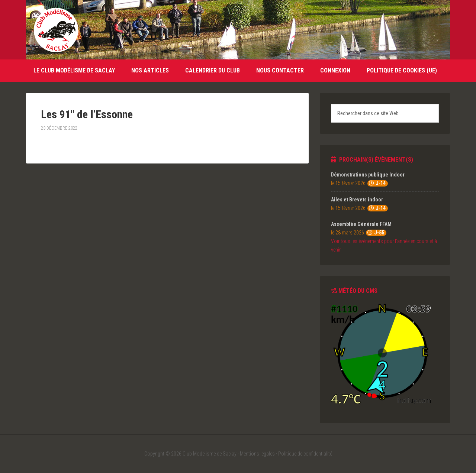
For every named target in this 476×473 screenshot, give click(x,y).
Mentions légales (257, 454)
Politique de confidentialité (305, 454)
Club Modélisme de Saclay (56, 30)
